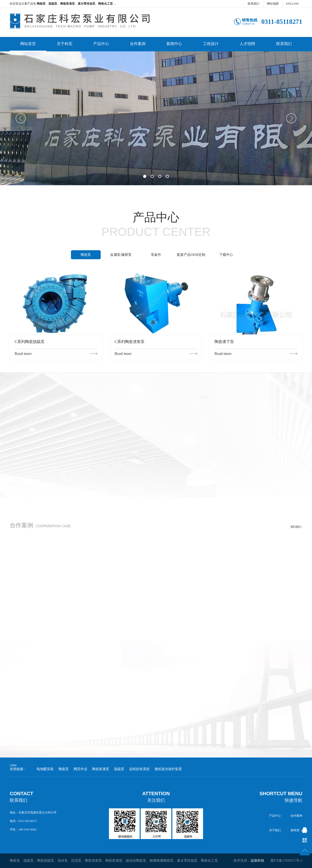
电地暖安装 (45, 769)
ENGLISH (292, 4)
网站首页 (28, 44)
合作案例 (138, 44)
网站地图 (273, 4)
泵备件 (156, 255)
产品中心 (101, 44)
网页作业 (80, 769)
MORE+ (296, 527)
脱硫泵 (119, 769)
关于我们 (275, 830)
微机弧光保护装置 (168, 769)
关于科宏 (65, 44)
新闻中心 (174, 44)
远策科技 (257, 861)
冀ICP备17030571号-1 (286, 861)
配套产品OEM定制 (191, 255)
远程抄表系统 (139, 769)
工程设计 (211, 44)
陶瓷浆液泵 (101, 769)
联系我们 (253, 4)
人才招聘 (247, 44)
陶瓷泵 (86, 255)
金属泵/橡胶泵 (121, 255)
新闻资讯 (296, 830)
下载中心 (226, 255)
